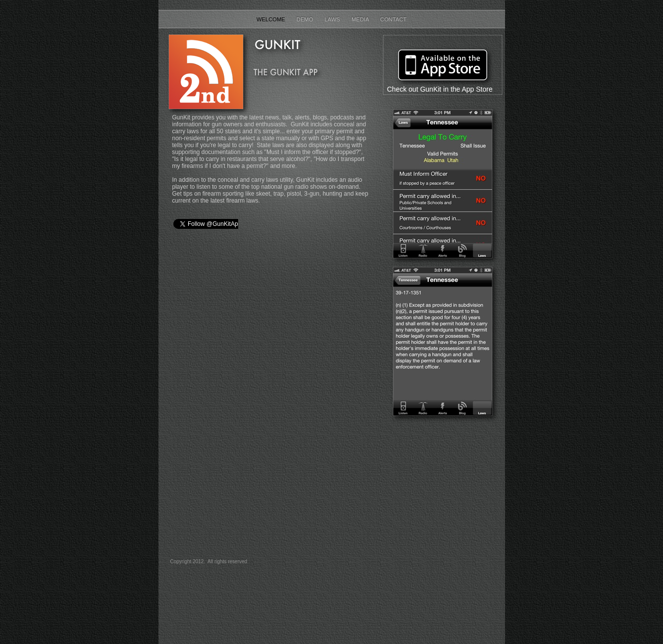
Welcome (272, 19)
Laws (333, 19)
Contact (393, 19)
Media (361, 19)
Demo (306, 19)
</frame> (272, 396)
